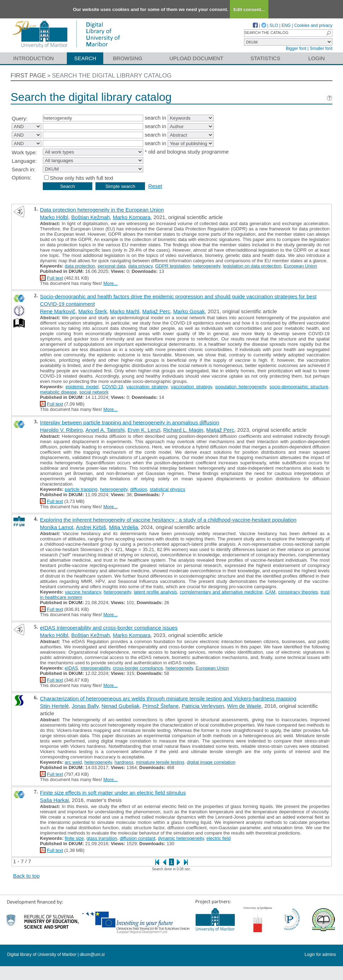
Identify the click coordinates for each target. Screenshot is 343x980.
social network (94, 392)
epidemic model (82, 387)
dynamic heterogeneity (181, 838)
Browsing (127, 58)
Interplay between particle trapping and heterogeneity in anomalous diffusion (130, 422)
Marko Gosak (189, 311)
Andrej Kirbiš (91, 527)
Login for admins (320, 955)
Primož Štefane (161, 706)
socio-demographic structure (299, 387)
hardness (124, 762)
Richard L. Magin (183, 430)
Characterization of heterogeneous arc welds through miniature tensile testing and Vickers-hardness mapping (168, 698)
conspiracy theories (298, 592)
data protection (80, 266)
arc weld (73, 762)
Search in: (24, 169)
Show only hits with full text (82, 178)
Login (317, 58)
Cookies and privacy (313, 25)
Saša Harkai (54, 800)
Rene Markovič (58, 311)
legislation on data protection (252, 266)
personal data (112, 266)
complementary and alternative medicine (221, 592)
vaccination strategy (147, 387)
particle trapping (81, 489)
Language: (24, 161)
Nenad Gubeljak (121, 706)
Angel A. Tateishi (105, 430)
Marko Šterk (92, 311)
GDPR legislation (173, 266)
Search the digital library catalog (112, 76)
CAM (270, 592)
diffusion (139, 489)
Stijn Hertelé (54, 706)
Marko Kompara (132, 217)
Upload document (196, 58)
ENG (286, 25)
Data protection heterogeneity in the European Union (102, 210)
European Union (301, 266)
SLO (274, 25)
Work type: (24, 152)
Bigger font (296, 48)
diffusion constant (137, 838)
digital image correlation (211, 762)
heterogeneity (207, 266)
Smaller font (321, 48)
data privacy (140, 266)
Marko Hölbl (54, 217)
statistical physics (167, 489)
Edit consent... (249, 9)
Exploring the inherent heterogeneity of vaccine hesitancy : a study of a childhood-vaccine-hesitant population (168, 520)
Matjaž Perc (156, 311)
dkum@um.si (92, 955)
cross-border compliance (138, 668)
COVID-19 (112, 387)
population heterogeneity (241, 387)
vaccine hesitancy (83, 592)
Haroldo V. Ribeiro (61, 430)
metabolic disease (58, 392)
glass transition (102, 838)
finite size (74, 838)
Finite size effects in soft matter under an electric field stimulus (113, 793)
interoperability (95, 668)
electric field (219, 838)
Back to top (26, 876)
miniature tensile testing (160, 762)
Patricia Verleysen (203, 706)
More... (110, 283)
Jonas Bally (85, 706)
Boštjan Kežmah (90, 217)
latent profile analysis (155, 592)
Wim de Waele (244, 706)
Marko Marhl (125, 311)
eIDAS (71, 668)
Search (85, 58)
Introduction (33, 58)
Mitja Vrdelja (123, 527)
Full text (55, 278)
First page (28, 76)
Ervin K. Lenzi (144, 430)
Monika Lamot (57, 527)
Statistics (265, 58)
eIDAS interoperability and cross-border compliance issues (109, 628)
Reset (155, 186)
